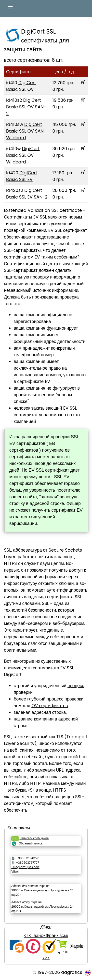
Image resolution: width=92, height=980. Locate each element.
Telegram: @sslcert (25, 867)
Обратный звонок (31, 843)
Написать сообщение (34, 838)
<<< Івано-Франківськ (46, 935)
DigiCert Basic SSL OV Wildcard (23, 155)
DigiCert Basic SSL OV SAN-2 (26, 107)
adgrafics (72, 972)
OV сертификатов (50, 706)
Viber (15, 871)
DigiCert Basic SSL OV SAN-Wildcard (26, 131)
